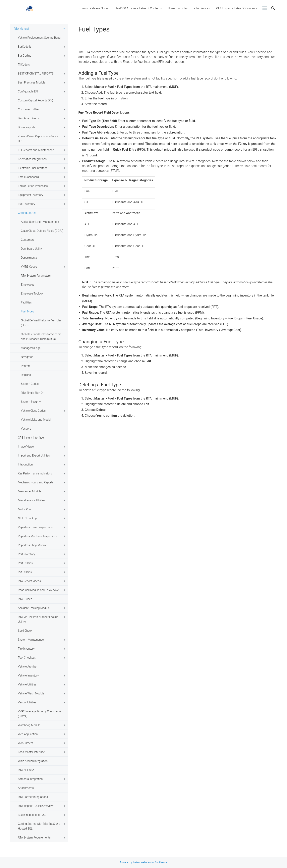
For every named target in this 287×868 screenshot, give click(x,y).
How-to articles (178, 8)
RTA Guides (25, 599)
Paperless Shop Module (32, 545)
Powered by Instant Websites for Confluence (143, 862)
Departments (29, 258)
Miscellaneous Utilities (32, 500)
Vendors (26, 429)
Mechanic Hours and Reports (36, 482)
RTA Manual (21, 29)
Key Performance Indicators (35, 473)
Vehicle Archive (27, 667)
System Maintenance (31, 640)
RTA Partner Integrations (33, 797)
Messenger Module (30, 491)
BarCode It (24, 47)
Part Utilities (25, 563)
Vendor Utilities (27, 702)
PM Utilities (25, 572)
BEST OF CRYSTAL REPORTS (36, 74)
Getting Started (27, 213)
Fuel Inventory (27, 204)
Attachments (26, 788)
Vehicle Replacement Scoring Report (40, 38)
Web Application (28, 734)
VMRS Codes (29, 267)
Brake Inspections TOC (32, 815)
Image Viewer (26, 447)
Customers (28, 240)
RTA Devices (202, 8)
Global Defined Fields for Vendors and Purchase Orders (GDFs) (41, 337)
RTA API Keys (26, 770)
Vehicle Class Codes (33, 411)
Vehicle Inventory (28, 676)
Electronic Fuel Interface (33, 168)
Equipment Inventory (30, 195)
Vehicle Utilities (27, 684)
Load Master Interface (31, 752)
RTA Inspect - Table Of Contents (237, 8)
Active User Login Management (40, 222)
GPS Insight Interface (31, 438)
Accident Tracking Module (34, 608)
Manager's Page (31, 348)
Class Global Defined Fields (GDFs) (42, 231)
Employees (28, 285)
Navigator (27, 357)
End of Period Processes (33, 186)
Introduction (25, 464)
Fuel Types (28, 311)
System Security (31, 402)
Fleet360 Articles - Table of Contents (138, 8)
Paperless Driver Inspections (35, 527)
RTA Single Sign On (33, 393)
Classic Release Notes (94, 8)
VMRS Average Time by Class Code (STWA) (39, 714)
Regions (26, 375)
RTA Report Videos (29, 581)
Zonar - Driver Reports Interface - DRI (38, 139)
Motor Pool (25, 509)
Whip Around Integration (33, 761)
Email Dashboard (28, 177)
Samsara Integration (30, 779)
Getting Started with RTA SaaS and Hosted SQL (39, 826)
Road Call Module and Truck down (39, 590)
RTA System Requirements (34, 838)
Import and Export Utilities (34, 456)
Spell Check (25, 631)
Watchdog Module (29, 725)
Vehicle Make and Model (36, 420)
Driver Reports (27, 127)
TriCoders (24, 65)
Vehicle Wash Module (31, 693)
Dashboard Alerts (29, 118)
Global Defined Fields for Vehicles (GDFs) (41, 323)
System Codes (30, 384)
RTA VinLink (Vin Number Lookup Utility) (38, 619)
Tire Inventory (26, 649)
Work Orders (26, 743)
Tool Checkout (27, 658)
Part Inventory (27, 554)
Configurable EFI (28, 91)
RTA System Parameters (36, 276)
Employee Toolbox (32, 294)
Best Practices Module (32, 82)
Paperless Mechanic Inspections (38, 536)
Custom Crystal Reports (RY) (35, 100)
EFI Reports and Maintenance (36, 150)
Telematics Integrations (32, 159)
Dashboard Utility (31, 249)
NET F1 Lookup (27, 518)
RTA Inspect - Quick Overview (36, 806)
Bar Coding (25, 56)
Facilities (26, 302)
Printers (26, 366)
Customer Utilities (29, 109)
